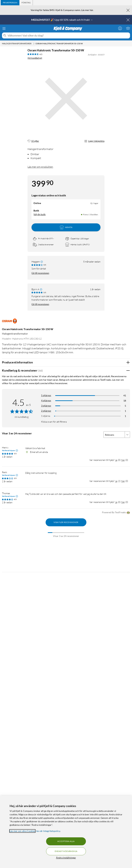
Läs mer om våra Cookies (22, 831)
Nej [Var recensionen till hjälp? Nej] (123, 460)
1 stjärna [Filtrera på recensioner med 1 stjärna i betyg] (46, 416)
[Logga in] (120, 28)
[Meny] (4, 29)
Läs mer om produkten (40, 167)
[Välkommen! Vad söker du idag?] (68, 35)
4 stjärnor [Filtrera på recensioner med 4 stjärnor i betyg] (46, 400)
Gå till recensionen (40, 273)
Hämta (66, 227)
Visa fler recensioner (66, 522)
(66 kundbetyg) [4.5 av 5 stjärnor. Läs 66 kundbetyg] (35, 58)
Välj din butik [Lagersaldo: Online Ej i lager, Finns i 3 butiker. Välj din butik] (40, 214)
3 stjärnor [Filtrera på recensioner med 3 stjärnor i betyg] (46, 406)
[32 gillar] (33, 141)
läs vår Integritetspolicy (48, 831)
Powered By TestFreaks (116, 513)
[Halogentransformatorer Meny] (34, 44)
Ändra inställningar (66, 858)
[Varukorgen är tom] (128, 28)
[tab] (10, 3)
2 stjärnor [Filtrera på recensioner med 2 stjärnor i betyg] (46, 411)
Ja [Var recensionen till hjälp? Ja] (116, 460)
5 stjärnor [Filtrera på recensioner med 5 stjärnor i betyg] (46, 395)
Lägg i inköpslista (94, 141)
